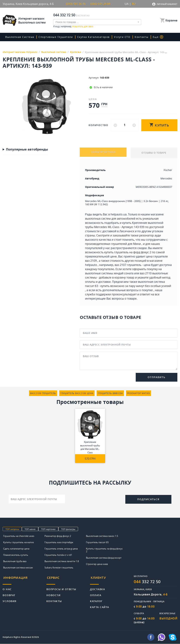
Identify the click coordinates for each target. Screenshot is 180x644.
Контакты (138, 37)
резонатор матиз (139, 393)
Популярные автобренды (27, 149)
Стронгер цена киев (97, 564)
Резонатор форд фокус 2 (58, 536)
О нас (7, 587)
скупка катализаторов (92, 37)
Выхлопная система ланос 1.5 (102, 536)
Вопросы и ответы (61, 587)
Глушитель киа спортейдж (59, 542)
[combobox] (97, 22)
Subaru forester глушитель (59, 568)
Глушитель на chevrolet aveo (19, 536)
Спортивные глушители (55, 37)
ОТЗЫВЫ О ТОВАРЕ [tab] (154, 153)
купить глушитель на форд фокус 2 (128, 252)
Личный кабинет (167, 4)
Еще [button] (154, 37)
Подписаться (148, 499)
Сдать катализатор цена (16, 549)
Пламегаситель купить (16, 555)
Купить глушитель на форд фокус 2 (104, 550)
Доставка (97, 587)
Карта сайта (100, 605)
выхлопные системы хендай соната (109, 273)
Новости (54, 593)
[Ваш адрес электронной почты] (37, 499)
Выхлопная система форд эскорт (104, 558)
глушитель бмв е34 (110, 393)
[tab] (25, 579)
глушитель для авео (83, 26)
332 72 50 (148, 582)
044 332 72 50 (64, 15)
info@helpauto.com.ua (132, 637)
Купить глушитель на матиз (18, 542)
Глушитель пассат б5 (97, 542)
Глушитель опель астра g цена (61, 549)
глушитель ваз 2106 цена (77, 393)
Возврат (9, 593)
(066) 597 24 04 (100, 4)
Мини (137, 244)
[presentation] (95, 499)
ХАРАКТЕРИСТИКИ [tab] (103, 153)
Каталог (96, 599)
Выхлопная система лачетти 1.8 (62, 561)
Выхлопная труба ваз (15, 561)
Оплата (96, 593)
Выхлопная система (20, 37)
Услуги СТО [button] (120, 37)
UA (127, 4)
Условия (10, 599)
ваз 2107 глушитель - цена (132, 265)
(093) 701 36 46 (76, 4)
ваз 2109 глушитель (43, 393)
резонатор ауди (150, 235)
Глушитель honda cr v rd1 (58, 555)
